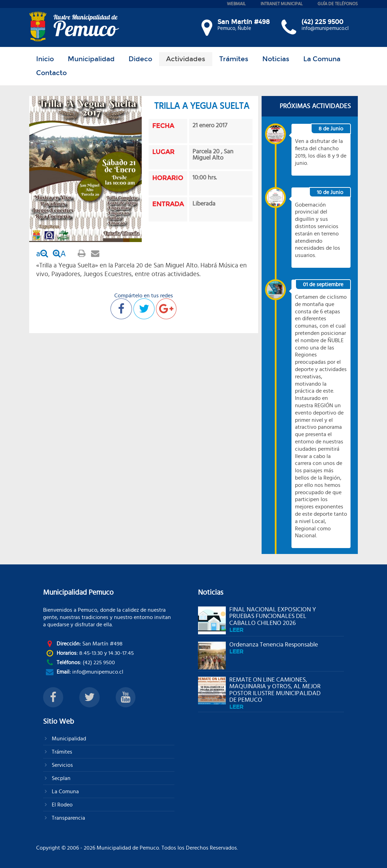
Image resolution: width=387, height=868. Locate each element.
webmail (236, 4)
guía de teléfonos (338, 4)
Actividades (186, 59)
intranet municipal (282, 4)
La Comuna (322, 59)
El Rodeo (61, 805)
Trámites (234, 59)
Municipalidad (91, 59)
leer (236, 630)
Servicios (62, 765)
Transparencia (68, 818)
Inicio (45, 59)
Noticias (276, 59)
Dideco (140, 59)
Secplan (60, 778)
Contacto (51, 73)
